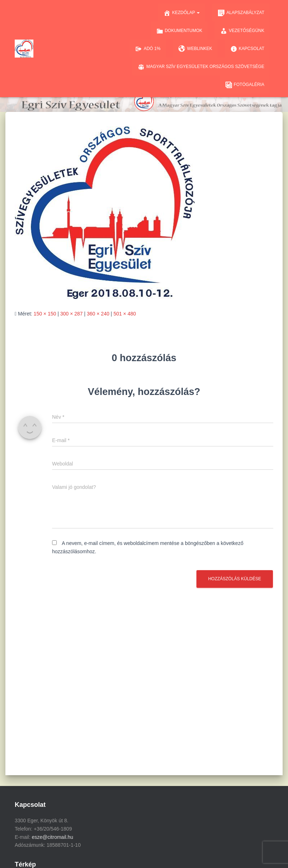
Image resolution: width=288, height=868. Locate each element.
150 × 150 (45, 314)
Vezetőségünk (242, 31)
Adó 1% (148, 49)
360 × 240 (98, 314)
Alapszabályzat (241, 13)
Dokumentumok (179, 31)
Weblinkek (195, 49)
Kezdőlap (182, 13)
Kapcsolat (247, 49)
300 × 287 (72, 314)
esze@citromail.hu (52, 837)
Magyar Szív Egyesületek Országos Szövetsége (201, 67)
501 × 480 (125, 314)
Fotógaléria (245, 85)
